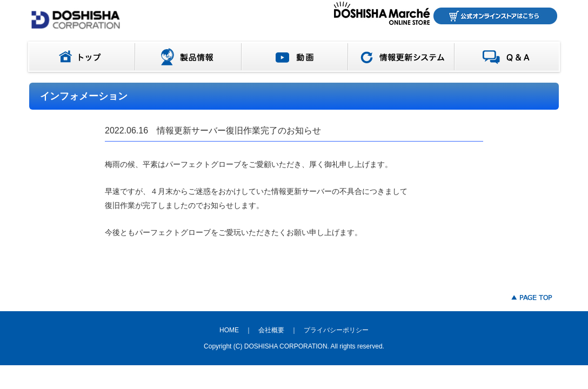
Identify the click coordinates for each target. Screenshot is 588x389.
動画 (295, 57)
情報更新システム (401, 57)
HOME (229, 330)
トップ (79, 57)
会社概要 (271, 330)
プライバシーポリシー (336, 330)
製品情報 (188, 57)
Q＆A (509, 57)
